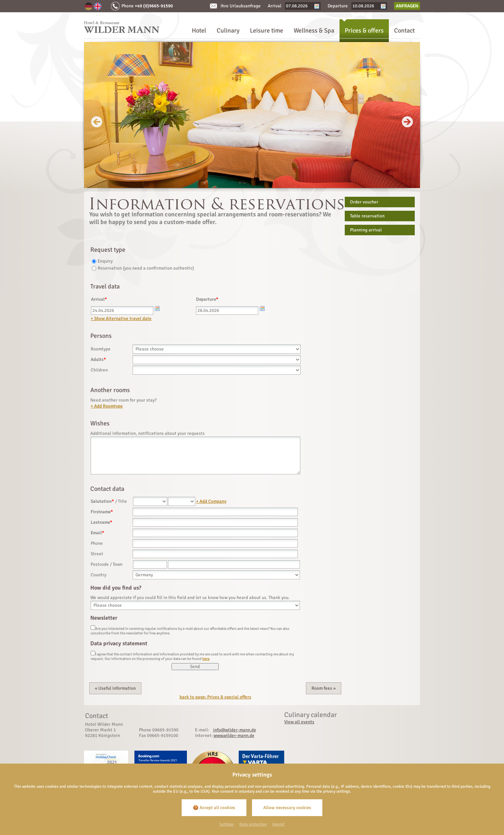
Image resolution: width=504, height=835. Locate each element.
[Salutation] (150, 501)
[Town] (234, 564)
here (206, 659)
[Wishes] (195, 455)
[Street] (215, 554)
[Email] (215, 533)
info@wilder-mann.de (235, 730)
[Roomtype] (217, 349)
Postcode (100, 564)
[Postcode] (150, 564)
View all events (299, 722)
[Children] (217, 370)
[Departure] (227, 311)
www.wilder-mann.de (234, 736)
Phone (97, 543)
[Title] (182, 501)
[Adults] (217, 360)
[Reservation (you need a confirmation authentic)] (94, 269)
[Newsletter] (93, 628)
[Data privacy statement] (93, 654)
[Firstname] (215, 512)
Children (99, 370)
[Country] (216, 575)
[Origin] (195, 605)
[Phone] (215, 543)
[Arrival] (122, 311)
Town (118, 564)
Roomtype (101, 349)
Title (122, 501)
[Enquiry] (94, 262)
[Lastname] (215, 522)
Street (97, 554)
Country (99, 575)
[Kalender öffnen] (157, 308)
